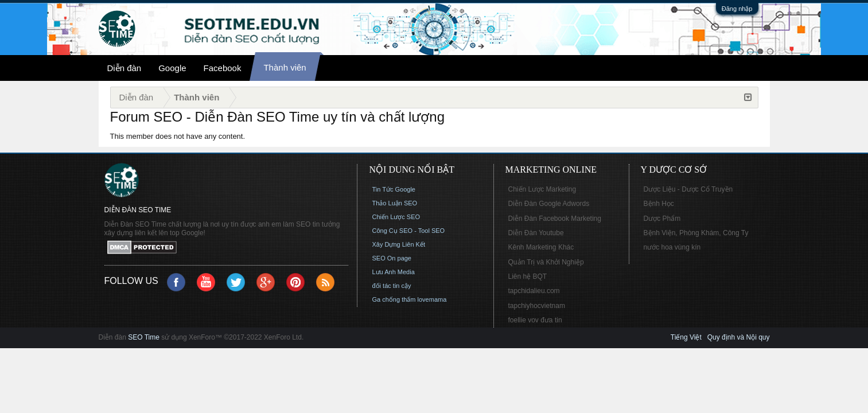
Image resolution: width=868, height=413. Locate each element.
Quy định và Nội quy (739, 337)
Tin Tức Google (394, 189)
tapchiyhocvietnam (537, 306)
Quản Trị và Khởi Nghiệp (546, 262)
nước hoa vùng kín (672, 247)
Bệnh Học (659, 204)
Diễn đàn (124, 68)
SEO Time (144, 337)
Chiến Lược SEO (396, 217)
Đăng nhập (737, 9)
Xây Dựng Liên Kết (399, 244)
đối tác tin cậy (392, 286)
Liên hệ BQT (528, 276)
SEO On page (392, 258)
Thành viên (285, 67)
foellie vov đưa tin (535, 320)
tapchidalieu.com (534, 291)
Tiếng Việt (686, 337)
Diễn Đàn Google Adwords (549, 204)
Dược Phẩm (662, 219)
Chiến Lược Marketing (542, 189)
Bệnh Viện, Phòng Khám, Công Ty (696, 233)
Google (172, 68)
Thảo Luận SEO (395, 203)
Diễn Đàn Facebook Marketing (555, 219)
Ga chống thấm (394, 299)
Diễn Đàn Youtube (536, 233)
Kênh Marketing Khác (541, 247)
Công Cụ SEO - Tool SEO (409, 231)
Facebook (223, 68)
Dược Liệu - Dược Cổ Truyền (688, 189)
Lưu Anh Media (394, 272)
